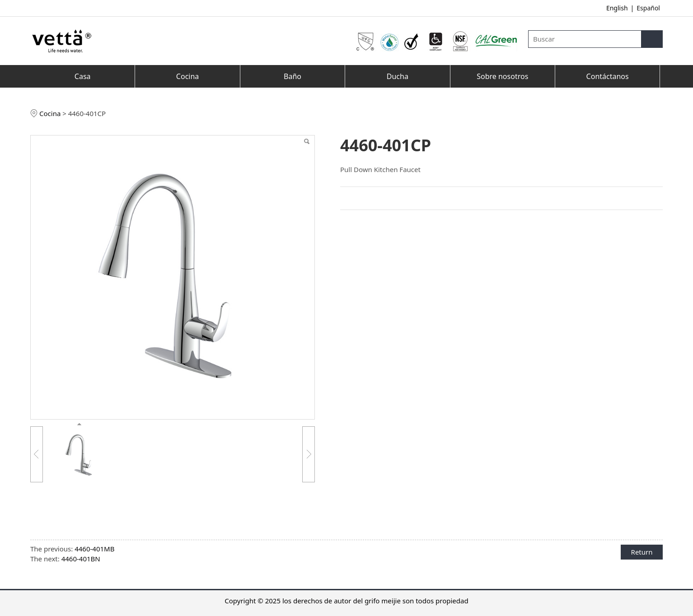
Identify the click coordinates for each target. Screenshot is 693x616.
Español (648, 8)
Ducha (398, 76)
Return (642, 552)
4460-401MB (94, 549)
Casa (83, 76)
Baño (293, 76)
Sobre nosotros (502, 76)
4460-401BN (81, 559)
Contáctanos (608, 76)
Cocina (187, 76)
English (617, 8)
